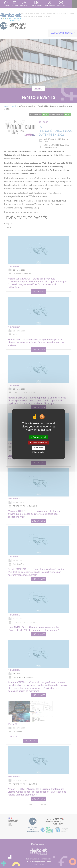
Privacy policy (38, 452)
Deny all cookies (38, 442)
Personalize (38, 448)
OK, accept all (38, 437)
